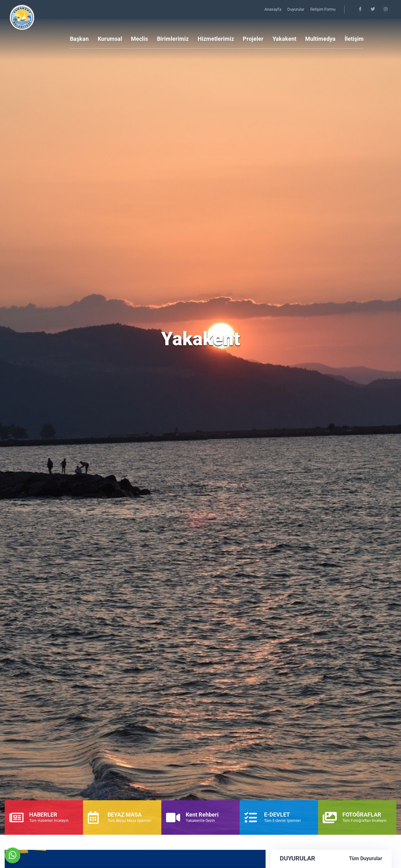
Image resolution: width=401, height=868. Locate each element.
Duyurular (296, 9)
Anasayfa (273, 9)
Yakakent (284, 39)
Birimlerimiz (173, 39)
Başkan (79, 39)
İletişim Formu (323, 9)
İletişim (354, 39)
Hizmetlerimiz (216, 39)
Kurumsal (110, 39)
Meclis (139, 39)
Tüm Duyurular (366, 858)
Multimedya (320, 39)
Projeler (253, 39)
